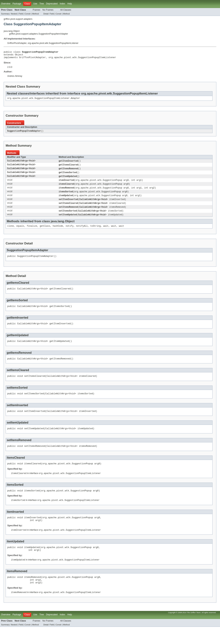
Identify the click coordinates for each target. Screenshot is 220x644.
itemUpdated (66, 199)
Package (17, 4)
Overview (6, 4)
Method (35, 14)
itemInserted (66, 183)
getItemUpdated (68, 179)
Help (70, 4)
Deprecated (52, 4)
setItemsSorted (68, 216)
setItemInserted (68, 203)
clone (11, 231)
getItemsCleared (68, 167)
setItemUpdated (68, 220)
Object (19, 56)
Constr (28, 14)
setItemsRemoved (68, 211)
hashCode (58, 231)
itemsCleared (66, 187)
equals (20, 231)
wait (106, 231)
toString (95, 231)
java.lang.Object (12, 31)
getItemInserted (68, 163)
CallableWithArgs (18, 163)
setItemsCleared (68, 207)
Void (32, 163)
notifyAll (82, 231)
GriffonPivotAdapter (17, 43)
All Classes (66, 10)
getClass (45, 231)
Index (62, 4)
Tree (42, 4)
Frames (36, 10)
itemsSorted (66, 195)
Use (35, 4)
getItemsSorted (68, 175)
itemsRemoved (66, 191)
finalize (32, 231)
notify (70, 231)
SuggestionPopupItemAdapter (24, 133)
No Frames (48, 10)
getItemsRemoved (68, 171)
